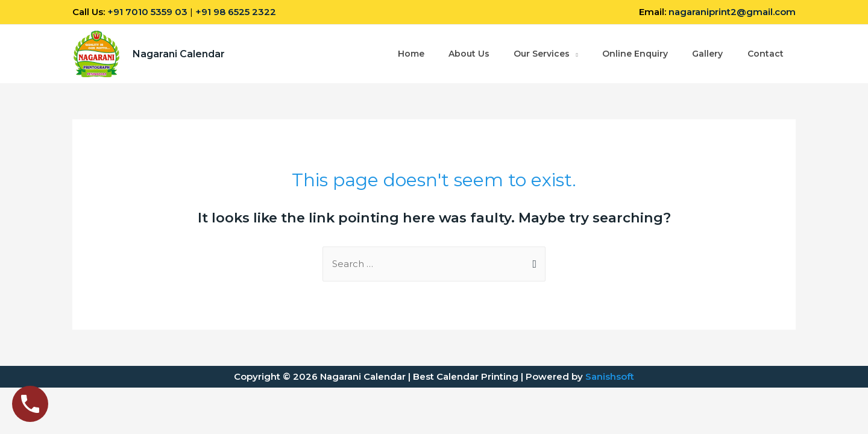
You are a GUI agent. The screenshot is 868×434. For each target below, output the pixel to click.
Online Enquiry (634, 54)
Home (409, 54)
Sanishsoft (610, 376)
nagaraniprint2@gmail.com (732, 12)
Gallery (707, 54)
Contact (765, 54)
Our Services (540, 54)
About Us (467, 54)
